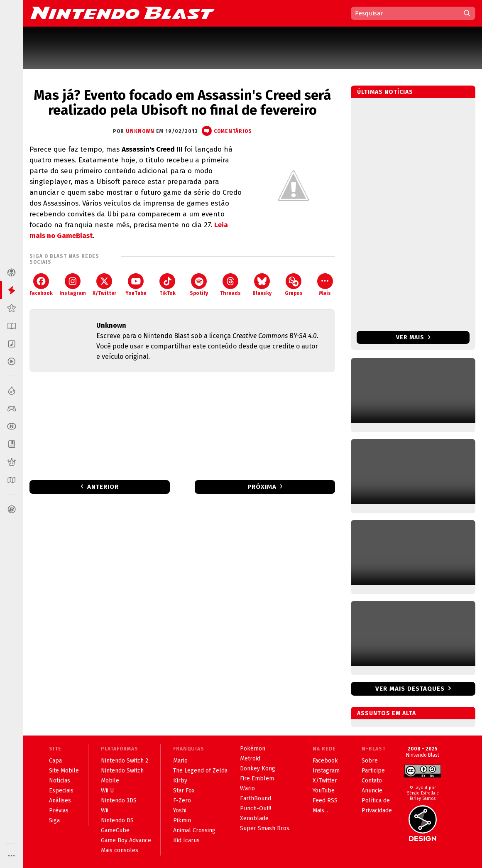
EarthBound (256, 798)
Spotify (199, 285)
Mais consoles (120, 850)
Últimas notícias (385, 92)
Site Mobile (64, 771)
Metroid (250, 759)
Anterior (103, 487)
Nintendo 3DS (119, 801)
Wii (105, 810)
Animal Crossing (194, 830)
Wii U (107, 791)
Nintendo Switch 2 (125, 761)
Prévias (59, 810)
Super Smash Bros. (265, 828)
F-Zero (182, 801)
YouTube (136, 285)
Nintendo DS (117, 820)
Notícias (60, 781)
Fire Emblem (257, 779)
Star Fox (184, 791)
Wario (247, 788)
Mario (180, 761)
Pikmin (182, 820)
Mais (325, 285)
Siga (54, 820)
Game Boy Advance (126, 840)
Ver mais (413, 337)
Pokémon (253, 749)
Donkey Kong (258, 769)
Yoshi (180, 810)
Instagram (73, 285)
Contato (372, 781)
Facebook (41, 285)
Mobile (110, 781)
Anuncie (372, 791)
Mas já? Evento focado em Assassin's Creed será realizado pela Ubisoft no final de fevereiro (182, 103)
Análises (60, 801)
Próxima (262, 487)
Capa (55, 761)
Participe (373, 771)
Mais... (320, 810)
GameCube (115, 830)
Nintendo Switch (122, 771)
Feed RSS (325, 801)
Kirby (180, 781)
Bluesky (262, 285)
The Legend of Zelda (200, 771)
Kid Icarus (186, 840)
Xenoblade (254, 818)
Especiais (61, 791)
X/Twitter (104, 285)
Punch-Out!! (256, 808)
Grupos (294, 285)
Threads (230, 285)
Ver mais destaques (410, 689)
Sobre (370, 761)
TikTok (168, 285)
